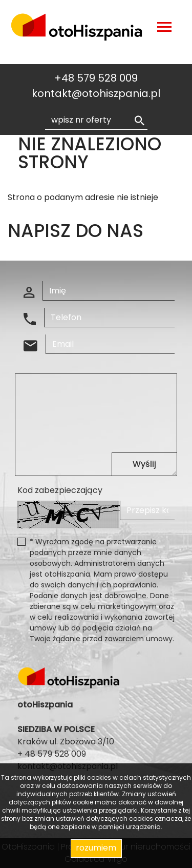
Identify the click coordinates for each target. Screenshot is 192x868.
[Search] (96, 120)
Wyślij (144, 464)
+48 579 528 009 (96, 78)
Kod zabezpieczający (60, 490)
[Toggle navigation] (164, 28)
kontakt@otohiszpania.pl (96, 93)
